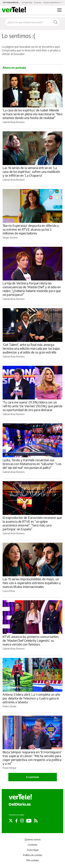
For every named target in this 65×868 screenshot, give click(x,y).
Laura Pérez (9, 591)
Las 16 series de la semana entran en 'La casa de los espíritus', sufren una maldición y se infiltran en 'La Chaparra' (31, 172)
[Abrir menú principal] (59, 10)
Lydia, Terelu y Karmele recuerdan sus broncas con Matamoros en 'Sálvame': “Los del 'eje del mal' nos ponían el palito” (32, 464)
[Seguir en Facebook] (16, 821)
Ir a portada (33, 777)
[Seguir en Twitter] (11, 821)
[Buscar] (56, 22)
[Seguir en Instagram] (22, 821)
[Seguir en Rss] (36, 821)
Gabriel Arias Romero (14, 122)
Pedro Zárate (9, 706)
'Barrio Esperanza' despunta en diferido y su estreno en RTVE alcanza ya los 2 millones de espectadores (31, 229)
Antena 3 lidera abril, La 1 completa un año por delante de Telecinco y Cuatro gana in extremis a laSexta (31, 698)
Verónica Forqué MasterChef (53, 3)
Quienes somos (33, 839)
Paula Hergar (9, 768)
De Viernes (38, 3)
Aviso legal (33, 850)
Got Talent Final (27, 3)
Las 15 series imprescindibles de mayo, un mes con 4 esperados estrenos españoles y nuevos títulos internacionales (32, 583)
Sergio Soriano (10, 237)
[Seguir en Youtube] (29, 821)
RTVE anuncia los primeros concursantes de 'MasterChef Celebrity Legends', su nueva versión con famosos (31, 640)
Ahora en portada (14, 68)
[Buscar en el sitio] (29, 22)
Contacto (32, 845)
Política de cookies (32, 855)
